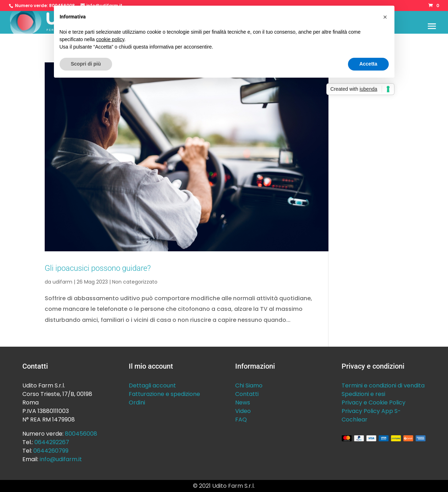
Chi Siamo (249, 385)
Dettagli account (152, 385)
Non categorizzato (135, 282)
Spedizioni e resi (363, 394)
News (243, 402)
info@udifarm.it (61, 459)
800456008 (81, 434)
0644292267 (52, 442)
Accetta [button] (368, 64)
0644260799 (51, 451)
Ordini (137, 402)
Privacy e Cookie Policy (374, 402)
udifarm (62, 282)
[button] (385, 17)
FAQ (241, 420)
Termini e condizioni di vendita (383, 385)
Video (243, 411)
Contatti (247, 394)
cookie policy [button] (110, 39)
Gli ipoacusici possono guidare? (98, 268)
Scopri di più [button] (86, 64)
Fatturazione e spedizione (164, 394)
